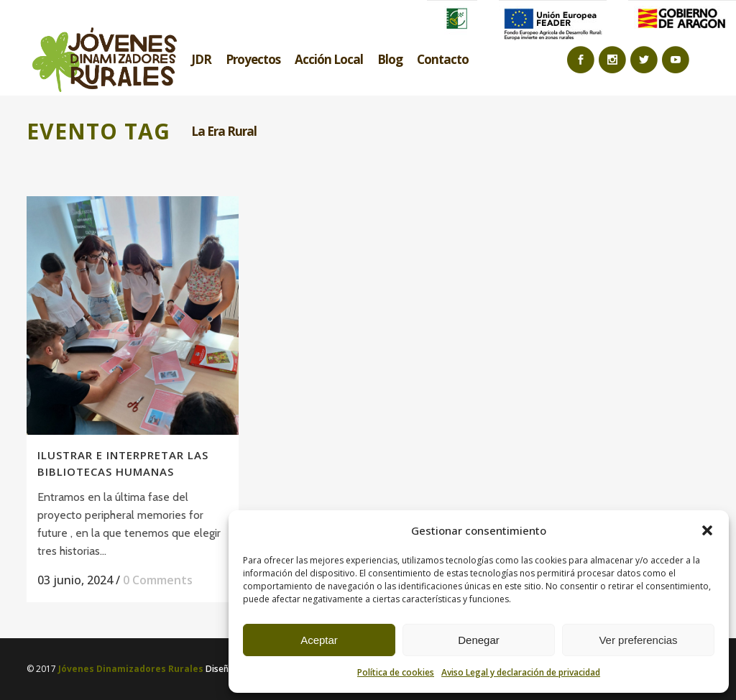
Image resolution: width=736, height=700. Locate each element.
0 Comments (158, 580)
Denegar (479, 640)
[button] (707, 530)
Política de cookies (396, 672)
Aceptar (319, 640)
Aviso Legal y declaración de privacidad (521, 672)
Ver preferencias (638, 640)
